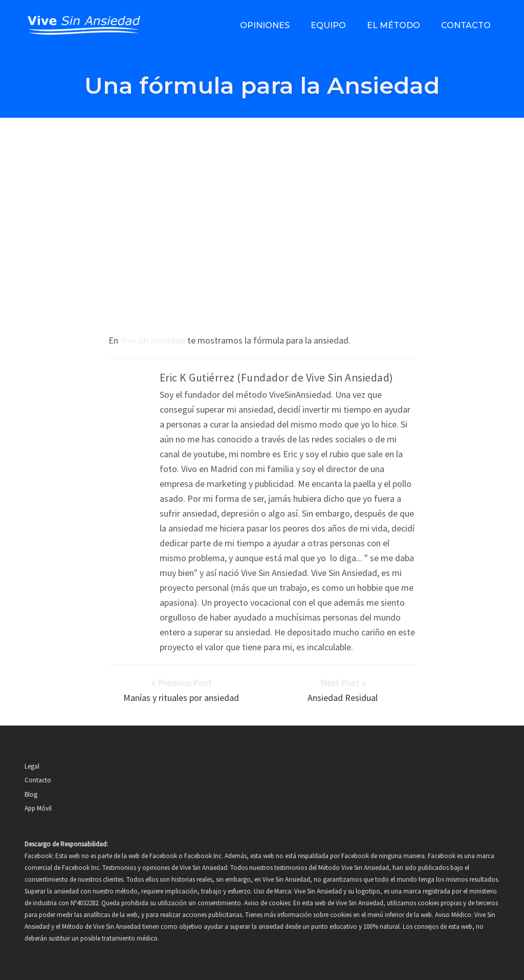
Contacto (466, 25)
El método (394, 25)
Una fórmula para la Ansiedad (262, 85)
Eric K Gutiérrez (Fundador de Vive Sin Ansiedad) (277, 378)
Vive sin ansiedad (153, 340)
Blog (31, 794)
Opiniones (265, 25)
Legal (32, 766)
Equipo (328, 25)
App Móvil (38, 808)
